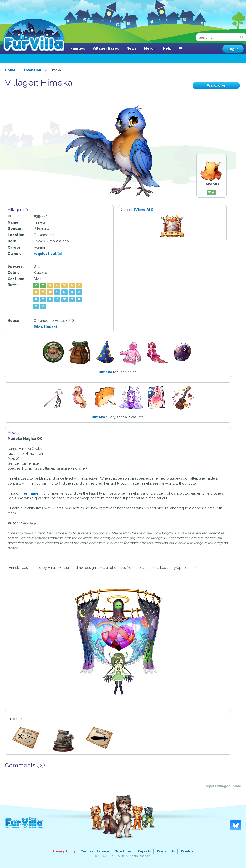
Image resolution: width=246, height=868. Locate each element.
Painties (78, 48)
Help (167, 48)
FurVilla (34, 36)
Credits (187, 851)
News (132, 48)
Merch (150, 48)
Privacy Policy (64, 851)
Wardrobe (216, 85)
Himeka (105, 372)
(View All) (143, 210)
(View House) (45, 327)
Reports (144, 851)
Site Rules (123, 851)
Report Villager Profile (223, 786)
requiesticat (48, 254)
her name (30, 493)
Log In (233, 49)
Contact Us (166, 851)
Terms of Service (95, 851)
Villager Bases (106, 48)
